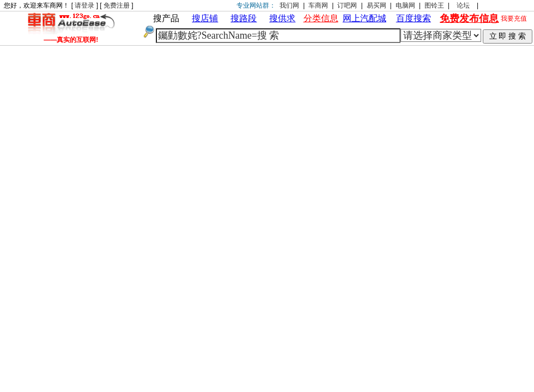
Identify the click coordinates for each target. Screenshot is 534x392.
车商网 (318, 5)
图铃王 (434, 5)
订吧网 (347, 5)
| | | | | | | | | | (441, 35)
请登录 (84, 5)
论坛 (463, 5)
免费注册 (117, 5)
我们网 (289, 5)
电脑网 (405, 5)
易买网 (377, 5)
